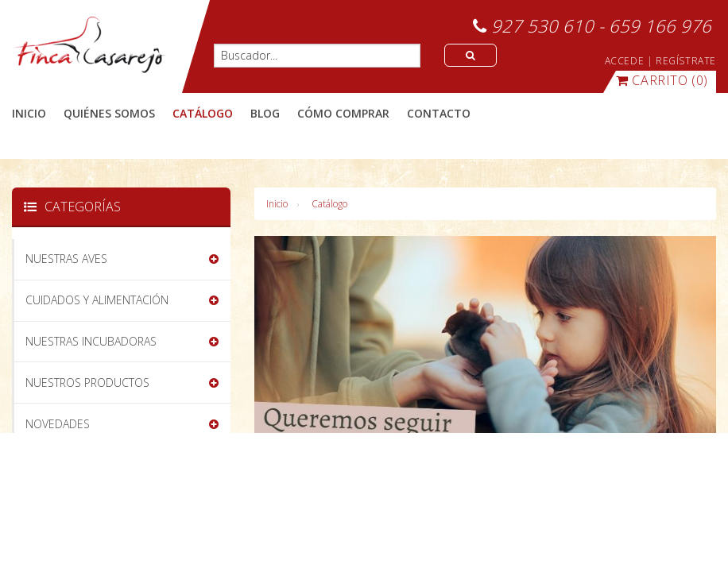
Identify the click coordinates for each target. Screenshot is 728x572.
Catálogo (329, 204)
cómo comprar (343, 113)
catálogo (203, 113)
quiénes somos (109, 113)
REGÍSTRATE (686, 61)
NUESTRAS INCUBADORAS (91, 341)
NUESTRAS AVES (66, 259)
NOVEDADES (58, 424)
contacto (439, 113)
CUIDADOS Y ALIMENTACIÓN (97, 300)
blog (265, 113)
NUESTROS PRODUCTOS (87, 383)
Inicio (29, 113)
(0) (662, 80)
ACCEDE (625, 61)
